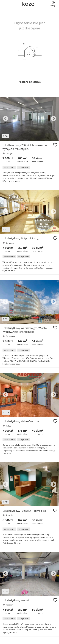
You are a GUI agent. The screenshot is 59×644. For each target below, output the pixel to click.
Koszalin (9, 605)
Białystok (10, 243)
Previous (6, 119)
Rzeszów (9, 515)
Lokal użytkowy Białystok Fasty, (21, 238)
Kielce (8, 426)
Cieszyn (9, 153)
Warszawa (10, 336)
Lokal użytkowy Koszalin (17, 600)
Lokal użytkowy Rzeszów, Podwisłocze (24, 511)
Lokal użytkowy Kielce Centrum (21, 421)
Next (53, 119)
